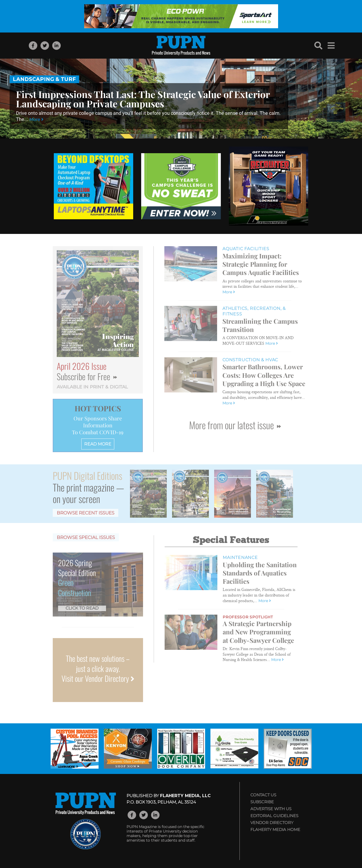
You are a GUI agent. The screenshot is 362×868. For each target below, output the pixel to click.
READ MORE (98, 444)
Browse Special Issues (86, 537)
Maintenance (240, 557)
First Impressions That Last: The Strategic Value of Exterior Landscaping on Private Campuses (143, 99)
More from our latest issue (235, 425)
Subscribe (262, 802)
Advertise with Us (271, 809)
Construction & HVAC (250, 360)
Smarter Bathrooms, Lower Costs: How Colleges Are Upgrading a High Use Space (264, 375)
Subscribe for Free (87, 376)
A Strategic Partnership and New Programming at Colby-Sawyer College (258, 632)
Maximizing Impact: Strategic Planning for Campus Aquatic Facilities (261, 264)
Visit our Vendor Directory (98, 678)
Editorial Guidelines (274, 816)
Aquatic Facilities (246, 249)
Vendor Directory (272, 823)
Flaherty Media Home (275, 830)
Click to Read (82, 608)
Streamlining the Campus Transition (260, 325)
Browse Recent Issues (86, 513)
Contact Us (263, 795)
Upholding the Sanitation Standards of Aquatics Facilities (260, 573)
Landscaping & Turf (44, 79)
